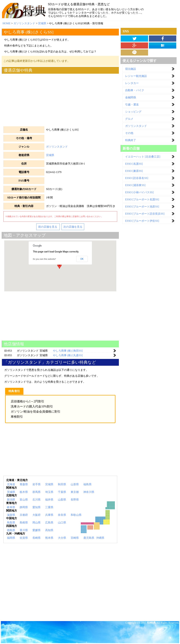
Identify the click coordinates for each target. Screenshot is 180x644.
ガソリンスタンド (57, 147)
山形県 (75, 484)
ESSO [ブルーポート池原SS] (142, 207)
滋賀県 (11, 515)
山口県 (62, 523)
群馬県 (37, 492)
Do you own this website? (44, 259)
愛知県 (37, 507)
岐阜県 (11, 507)
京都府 (24, 515)
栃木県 (24, 492)
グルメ (129, 119)
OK (82, 259)
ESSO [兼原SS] (134, 171)
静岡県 (24, 507)
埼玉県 (49, 492)
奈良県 (62, 515)
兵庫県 (49, 515)
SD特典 (151, 623)
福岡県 (11, 538)
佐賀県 (24, 538)
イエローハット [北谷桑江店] (143, 157)
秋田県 (62, 484)
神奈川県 (89, 492)
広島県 (49, 523)
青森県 (24, 484)
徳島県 (11, 530)
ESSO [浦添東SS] (135, 185)
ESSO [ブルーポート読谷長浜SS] (145, 214)
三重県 (49, 507)
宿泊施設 (131, 69)
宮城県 (50, 155)
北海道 (11, 484)
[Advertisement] (60, 99)
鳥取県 (11, 523)
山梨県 (62, 500)
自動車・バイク (135, 90)
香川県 (24, 530)
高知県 (49, 530)
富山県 (24, 500)
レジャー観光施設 (136, 76)
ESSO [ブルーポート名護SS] (142, 199)
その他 (129, 133)
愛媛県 (37, 530)
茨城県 (11, 492)
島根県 (24, 523)
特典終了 (131, 140)
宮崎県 (75, 538)
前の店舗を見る (48, 227)
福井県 (49, 500)
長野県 (75, 500)
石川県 (37, 500)
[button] (59, 266)
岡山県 (37, 523)
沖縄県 (100, 538)
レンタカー (132, 83)
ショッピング (133, 112)
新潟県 (11, 500)
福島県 (87, 484)
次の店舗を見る (73, 227)
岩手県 (37, 484)
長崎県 (37, 538)
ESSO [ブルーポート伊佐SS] (142, 221)
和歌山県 (76, 515)
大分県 (62, 538)
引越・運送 (132, 105)
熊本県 (49, 538)
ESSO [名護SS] (134, 164)
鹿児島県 (89, 538)
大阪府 (37, 515)
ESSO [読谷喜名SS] (137, 178)
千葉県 (62, 492)
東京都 (75, 492)
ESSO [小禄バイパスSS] (139, 192)
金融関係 (131, 97)
